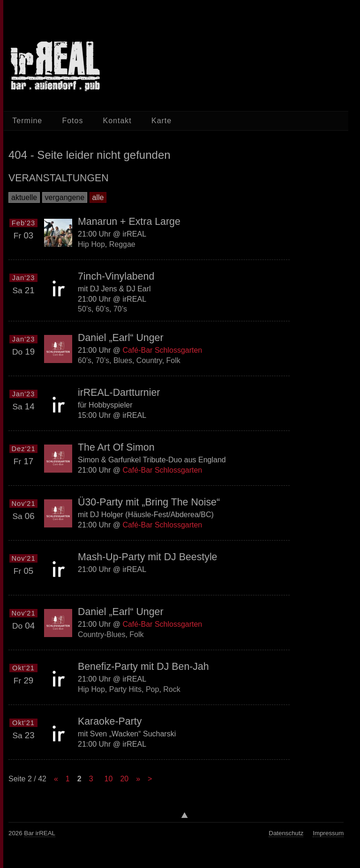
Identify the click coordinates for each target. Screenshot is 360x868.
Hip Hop (91, 244)
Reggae (122, 244)
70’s (120, 309)
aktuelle (24, 197)
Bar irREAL (40, 833)
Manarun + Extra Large (129, 222)
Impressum (328, 833)
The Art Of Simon (116, 447)
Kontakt (117, 121)
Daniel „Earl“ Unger (121, 338)
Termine (27, 121)
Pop (152, 689)
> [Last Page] (150, 779)
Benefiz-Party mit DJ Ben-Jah (143, 667)
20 (124, 779)
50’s (85, 309)
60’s (102, 309)
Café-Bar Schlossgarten (162, 350)
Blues (123, 360)
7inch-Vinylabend (116, 276)
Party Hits (125, 689)
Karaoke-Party (110, 721)
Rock (172, 689)
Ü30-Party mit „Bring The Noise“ (149, 502)
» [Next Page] (138, 779)
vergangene (65, 197)
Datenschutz (286, 833)
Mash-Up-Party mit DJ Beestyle (147, 557)
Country (149, 360)
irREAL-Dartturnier (119, 393)
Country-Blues (101, 634)
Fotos (72, 121)
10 (109, 779)
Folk (173, 360)
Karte (161, 121)
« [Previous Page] (56, 779)
